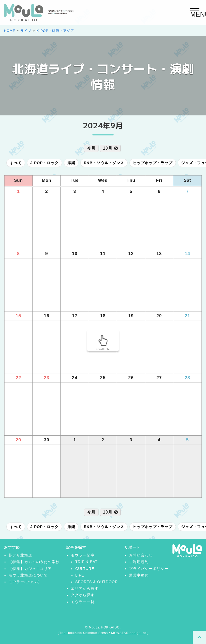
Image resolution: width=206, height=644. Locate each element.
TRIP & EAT (86, 562)
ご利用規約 (139, 562)
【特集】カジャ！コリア (30, 569)
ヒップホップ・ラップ (153, 163)
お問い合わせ (141, 555)
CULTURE (85, 569)
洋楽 (71, 163)
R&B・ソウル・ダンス (104, 163)
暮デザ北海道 (20, 555)
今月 (91, 148)
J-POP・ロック (45, 163)
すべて (16, 163)
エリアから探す (85, 588)
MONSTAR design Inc (129, 633)
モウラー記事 (83, 555)
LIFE (80, 575)
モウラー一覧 (83, 602)
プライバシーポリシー (149, 569)
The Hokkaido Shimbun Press (83, 633)
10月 (110, 148)
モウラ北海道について (28, 575)
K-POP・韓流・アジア (55, 31)
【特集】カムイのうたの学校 (34, 562)
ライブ (26, 31)
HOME (10, 31)
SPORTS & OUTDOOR (97, 582)
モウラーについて (24, 582)
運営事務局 (139, 575)
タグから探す (83, 595)
